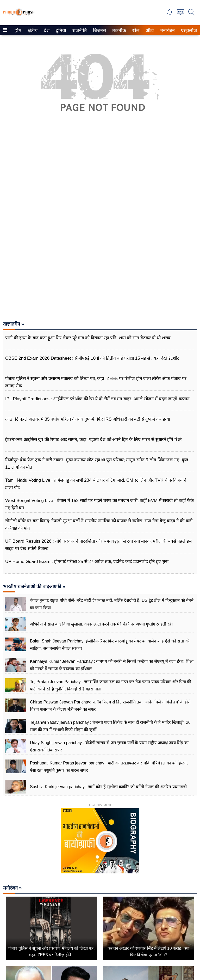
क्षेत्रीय (32, 30)
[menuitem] (18, 30)
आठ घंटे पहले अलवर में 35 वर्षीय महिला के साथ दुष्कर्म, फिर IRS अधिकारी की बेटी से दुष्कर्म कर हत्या (88, 419)
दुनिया (60, 30)
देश (46, 30)
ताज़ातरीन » (14, 324)
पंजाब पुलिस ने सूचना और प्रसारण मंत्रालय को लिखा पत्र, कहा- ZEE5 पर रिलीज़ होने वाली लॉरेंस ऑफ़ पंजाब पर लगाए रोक (96, 382)
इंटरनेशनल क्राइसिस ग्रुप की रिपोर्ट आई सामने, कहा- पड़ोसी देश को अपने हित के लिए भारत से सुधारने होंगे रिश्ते (93, 440)
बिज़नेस (99, 30)
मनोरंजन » (12, 888)
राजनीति (79, 30)
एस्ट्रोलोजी (189, 30)
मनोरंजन (167, 30)
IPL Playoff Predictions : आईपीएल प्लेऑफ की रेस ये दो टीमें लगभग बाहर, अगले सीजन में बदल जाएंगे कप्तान (97, 399)
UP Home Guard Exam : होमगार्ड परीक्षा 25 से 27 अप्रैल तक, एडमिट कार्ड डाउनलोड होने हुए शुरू (87, 562)
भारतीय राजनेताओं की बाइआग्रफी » (34, 586)
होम (18, 30)
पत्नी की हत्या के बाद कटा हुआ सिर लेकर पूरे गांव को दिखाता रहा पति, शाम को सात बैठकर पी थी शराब (88, 338)
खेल (135, 30)
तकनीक (118, 30)
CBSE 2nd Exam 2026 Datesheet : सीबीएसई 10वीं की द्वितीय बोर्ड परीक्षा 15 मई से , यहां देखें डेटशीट (92, 358)
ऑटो (149, 30)
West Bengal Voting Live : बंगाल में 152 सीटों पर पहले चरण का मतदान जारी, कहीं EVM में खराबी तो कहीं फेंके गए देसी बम (99, 504)
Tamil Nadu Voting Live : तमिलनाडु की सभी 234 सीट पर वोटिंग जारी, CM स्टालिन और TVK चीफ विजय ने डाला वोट (96, 484)
